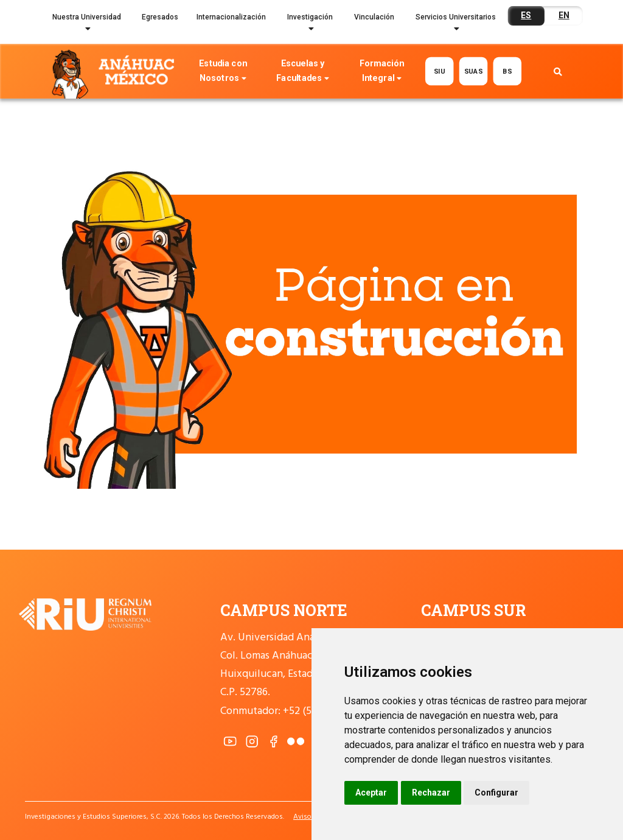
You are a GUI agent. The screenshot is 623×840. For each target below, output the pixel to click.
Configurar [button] (496, 793)
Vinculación (374, 17)
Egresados (160, 17)
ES (526, 15)
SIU (440, 72)
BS (507, 72)
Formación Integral (382, 72)
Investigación (310, 25)
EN (564, 15)
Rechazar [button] (431, 793)
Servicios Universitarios (456, 25)
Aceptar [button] (371, 793)
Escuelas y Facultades (302, 72)
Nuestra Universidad (87, 25)
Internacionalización (231, 17)
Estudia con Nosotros (223, 72)
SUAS (473, 72)
